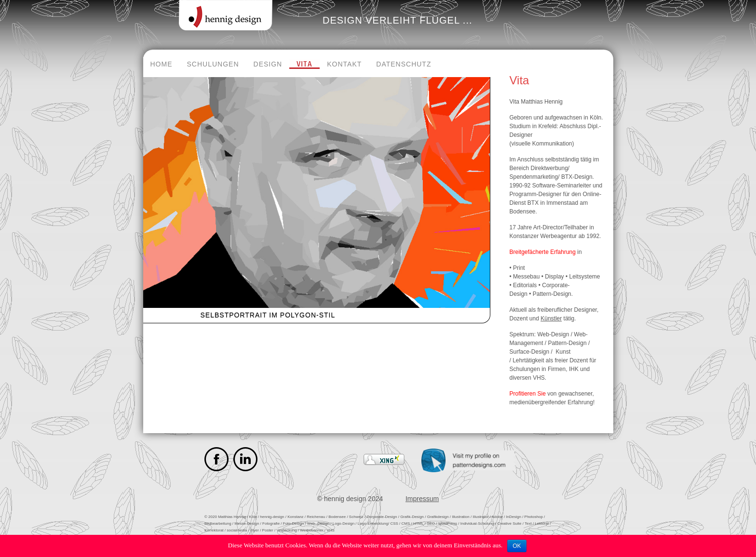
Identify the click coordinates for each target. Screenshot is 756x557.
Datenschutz (404, 64)
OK (517, 546)
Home (162, 64)
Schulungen (213, 64)
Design (268, 64)
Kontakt (344, 64)
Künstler (551, 318)
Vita (304, 64)
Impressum (422, 499)
